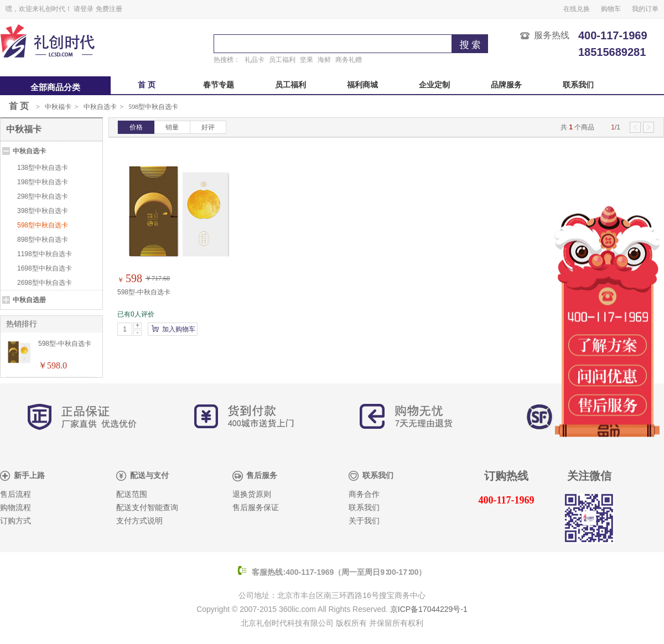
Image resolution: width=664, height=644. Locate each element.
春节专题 (219, 85)
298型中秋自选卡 (43, 196)
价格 (136, 127)
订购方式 (15, 521)
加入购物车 (179, 329)
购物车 (611, 9)
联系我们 (578, 85)
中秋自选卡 (100, 107)
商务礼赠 (349, 60)
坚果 (307, 60)
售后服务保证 (256, 508)
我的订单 (645, 9)
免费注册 (109, 9)
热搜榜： (227, 60)
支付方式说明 (139, 521)
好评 (208, 127)
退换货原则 (252, 494)
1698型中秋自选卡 (45, 268)
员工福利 (282, 60)
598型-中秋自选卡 (144, 292)
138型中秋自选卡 (43, 168)
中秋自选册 (29, 300)
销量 (172, 127)
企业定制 (434, 85)
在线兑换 (577, 9)
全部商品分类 (55, 87)
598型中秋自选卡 (153, 107)
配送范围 (132, 494)
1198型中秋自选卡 (45, 254)
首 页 (147, 85)
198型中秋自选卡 (43, 182)
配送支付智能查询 (147, 508)
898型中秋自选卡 (43, 240)
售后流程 (15, 494)
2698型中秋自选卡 (45, 283)
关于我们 (364, 521)
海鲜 (324, 60)
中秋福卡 (58, 107)
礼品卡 (255, 60)
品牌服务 (506, 85)
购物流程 (15, 508)
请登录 (84, 9)
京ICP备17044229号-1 (429, 609)
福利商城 (362, 85)
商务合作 (364, 494)
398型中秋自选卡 (43, 211)
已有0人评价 (136, 314)
